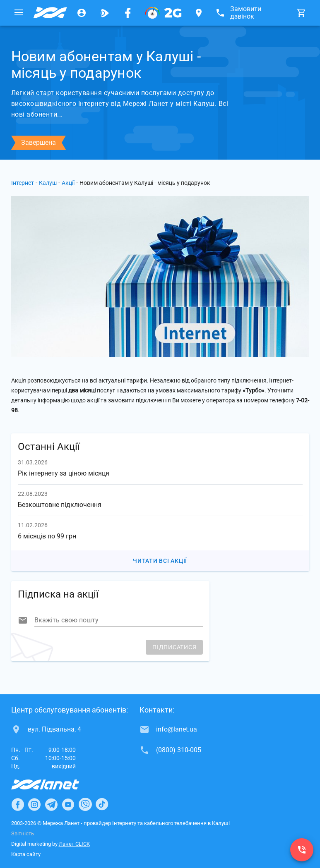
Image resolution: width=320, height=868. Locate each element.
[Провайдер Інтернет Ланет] (55, 784)
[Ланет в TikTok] (102, 804)
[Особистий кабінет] (82, 13)
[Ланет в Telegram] (51, 804)
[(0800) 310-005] (302, 850)
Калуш (48, 183)
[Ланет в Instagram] (34, 804)
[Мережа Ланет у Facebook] (128, 13)
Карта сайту (26, 854)
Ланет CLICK (74, 844)
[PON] (163, 13)
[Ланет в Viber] (85, 804)
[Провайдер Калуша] (50, 13)
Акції (68, 183)
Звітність (23, 833)
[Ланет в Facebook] (18, 804)
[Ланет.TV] (105, 13)
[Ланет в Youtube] (68, 804)
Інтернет (23, 183)
